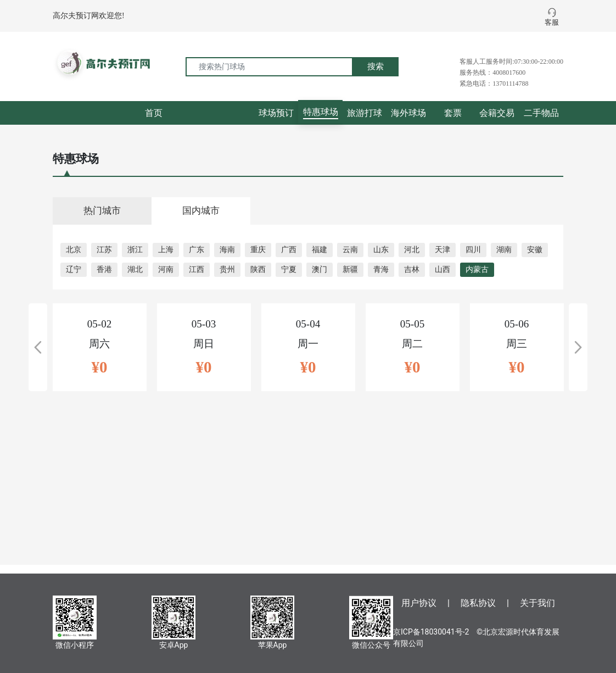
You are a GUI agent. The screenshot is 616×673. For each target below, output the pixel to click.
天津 (443, 250)
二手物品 (541, 113)
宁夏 (289, 269)
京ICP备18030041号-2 (431, 632)
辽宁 (74, 269)
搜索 (376, 66)
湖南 (504, 250)
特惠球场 (321, 112)
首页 (154, 113)
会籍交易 (497, 113)
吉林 (412, 269)
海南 (227, 250)
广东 (197, 250)
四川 (473, 250)
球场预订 (276, 113)
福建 (320, 250)
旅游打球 (365, 113)
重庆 (258, 250)
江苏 (104, 250)
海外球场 (408, 113)
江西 (197, 269)
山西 (443, 269)
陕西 (258, 269)
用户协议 (419, 603)
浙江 (135, 250)
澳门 (320, 269)
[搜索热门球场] (269, 67)
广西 (289, 250)
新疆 (350, 269)
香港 (104, 269)
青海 (381, 269)
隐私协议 (478, 603)
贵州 (227, 269)
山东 (381, 250)
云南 (350, 250)
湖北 (135, 269)
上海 (166, 250)
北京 (74, 250)
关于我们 (537, 603)
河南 (166, 269)
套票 (453, 113)
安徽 (535, 250)
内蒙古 (477, 269)
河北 (412, 250)
